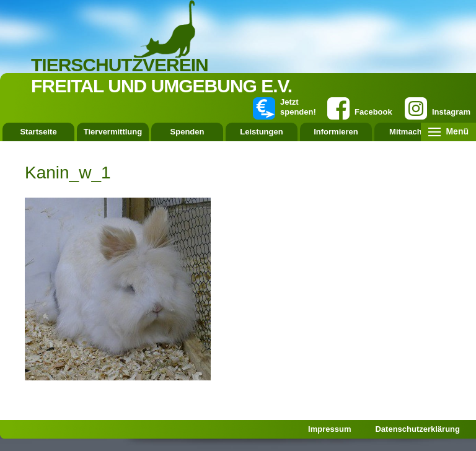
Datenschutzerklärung (417, 429)
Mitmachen (410, 132)
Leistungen (261, 132)
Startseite (38, 132)
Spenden (187, 132)
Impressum (329, 429)
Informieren (336, 132)
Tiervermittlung (113, 132)
